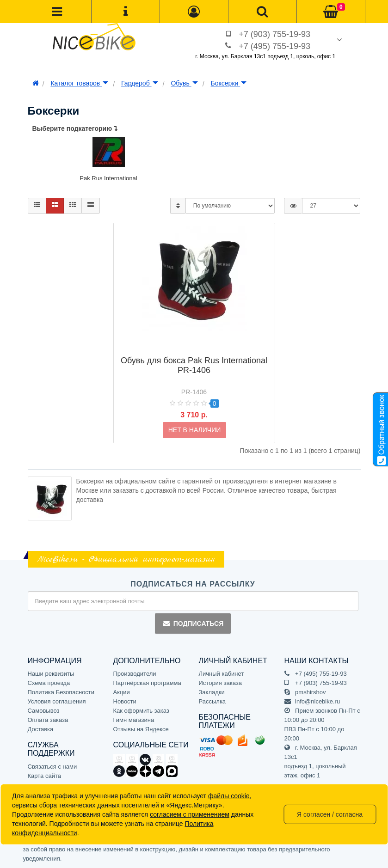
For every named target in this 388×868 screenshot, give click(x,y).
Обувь (184, 83)
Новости (125, 701)
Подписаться (193, 623)
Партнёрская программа (147, 683)
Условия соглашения (57, 701)
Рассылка (212, 701)
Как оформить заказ (141, 711)
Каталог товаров (79, 83)
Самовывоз (44, 711)
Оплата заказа (48, 720)
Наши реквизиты (51, 674)
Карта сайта (44, 776)
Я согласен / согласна (330, 814)
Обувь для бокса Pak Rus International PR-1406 (194, 351)
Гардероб (139, 83)
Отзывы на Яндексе (141, 729)
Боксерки (229, 83)
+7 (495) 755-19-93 (274, 46)
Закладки (212, 692)
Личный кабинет (222, 674)
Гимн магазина (134, 720)
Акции (122, 692)
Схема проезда (49, 683)
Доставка (41, 729)
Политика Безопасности (61, 692)
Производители (135, 674)
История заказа (220, 683)
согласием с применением (190, 814)
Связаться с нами (52, 767)
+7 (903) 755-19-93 (274, 34)
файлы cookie (229, 796)
